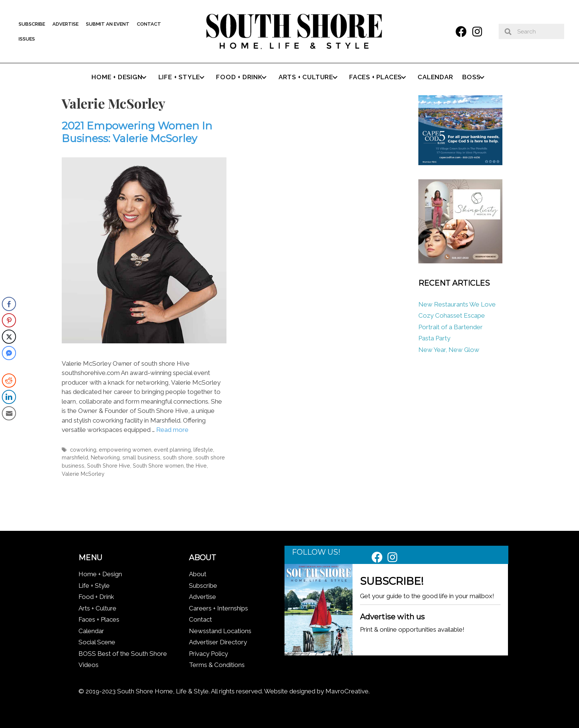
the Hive (197, 466)
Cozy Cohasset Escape (452, 315)
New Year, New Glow (449, 350)
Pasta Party (434, 338)
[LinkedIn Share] (9, 397)
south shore (178, 457)
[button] (461, 32)
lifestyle (203, 450)
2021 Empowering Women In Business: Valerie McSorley (137, 132)
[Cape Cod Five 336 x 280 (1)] (460, 163)
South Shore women (158, 466)
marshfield (75, 457)
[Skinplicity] (460, 261)
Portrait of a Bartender (451, 327)
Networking (105, 457)
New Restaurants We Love (457, 304)
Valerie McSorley (83, 474)
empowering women (125, 450)
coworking (83, 450)
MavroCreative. (348, 691)
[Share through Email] (9, 413)
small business (141, 457)
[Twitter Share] (9, 337)
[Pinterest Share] (9, 320)
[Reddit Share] (9, 381)
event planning (172, 450)
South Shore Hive (109, 466)
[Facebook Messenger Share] (9, 353)
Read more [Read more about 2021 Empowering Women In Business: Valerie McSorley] (172, 430)
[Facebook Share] (9, 304)
